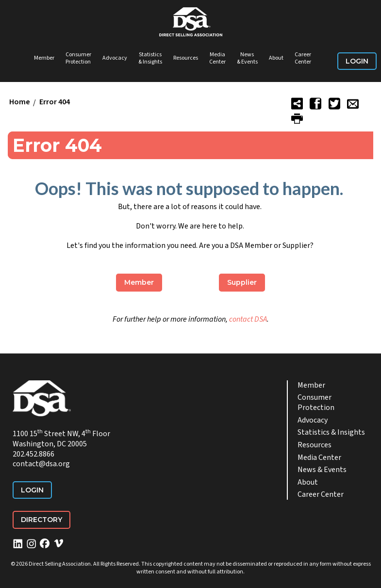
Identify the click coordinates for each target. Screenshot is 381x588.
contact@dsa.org (41, 464)
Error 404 (55, 102)
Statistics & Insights (150, 58)
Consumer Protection (78, 58)
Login (357, 61)
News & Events (247, 58)
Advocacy (115, 58)
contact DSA (248, 319)
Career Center (303, 58)
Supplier (242, 282)
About (276, 58)
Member (44, 58)
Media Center (217, 58)
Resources (186, 58)
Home (20, 102)
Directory (41, 520)
